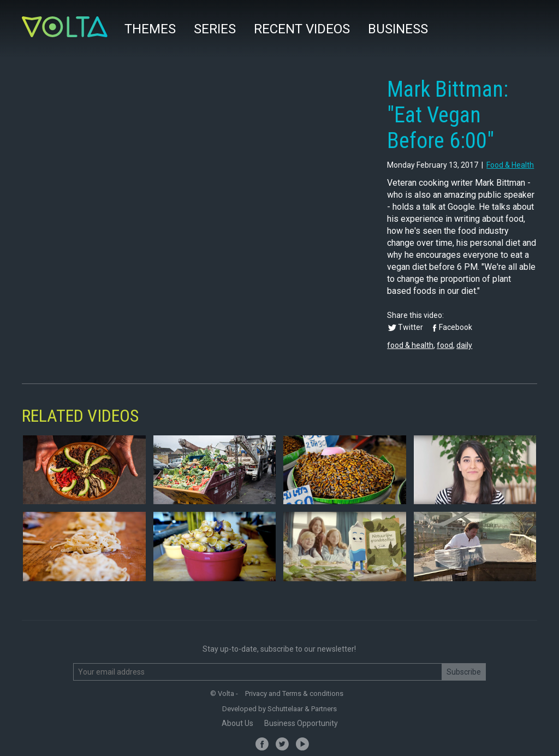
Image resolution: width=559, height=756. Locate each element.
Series (215, 29)
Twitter (411, 327)
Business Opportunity (301, 723)
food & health (510, 165)
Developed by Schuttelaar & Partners (279, 709)
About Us (237, 723)
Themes (150, 29)
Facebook (456, 327)
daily (464, 345)
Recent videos (302, 29)
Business (398, 29)
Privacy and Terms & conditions (294, 693)
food (445, 345)
